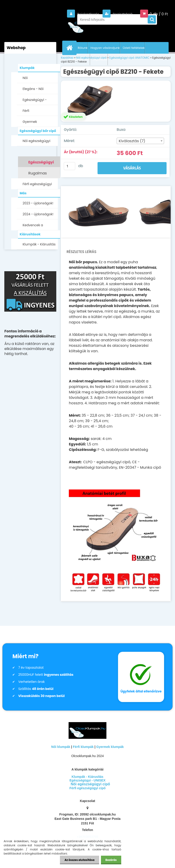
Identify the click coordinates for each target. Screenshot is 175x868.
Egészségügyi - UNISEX (35, 101)
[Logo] (87, 25)
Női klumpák (61, 747)
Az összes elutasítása (79, 860)
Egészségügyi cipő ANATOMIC (41, 163)
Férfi (26, 111)
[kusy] (69, 166)
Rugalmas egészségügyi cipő (41, 174)
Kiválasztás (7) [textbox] (132, 141)
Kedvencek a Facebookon (33, 227)
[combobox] (140, 141)
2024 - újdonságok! (38, 214)
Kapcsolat (100, 59)
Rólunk (83, 48)
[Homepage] (70, 48)
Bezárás (111, 860)
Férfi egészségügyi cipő (37, 185)
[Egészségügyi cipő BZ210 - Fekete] (116, 101)
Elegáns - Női (33, 89)
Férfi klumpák (83, 747)
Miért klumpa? (79, 59)
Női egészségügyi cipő (36, 142)
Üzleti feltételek (134, 48)
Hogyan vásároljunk (105, 48)
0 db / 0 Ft (159, 14)
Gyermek (30, 122)
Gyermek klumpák (110, 747)
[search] (152, 20)
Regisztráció (121, 14)
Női (25, 78)
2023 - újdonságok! (38, 203)
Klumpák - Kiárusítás (39, 244)
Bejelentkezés (85, 14)
